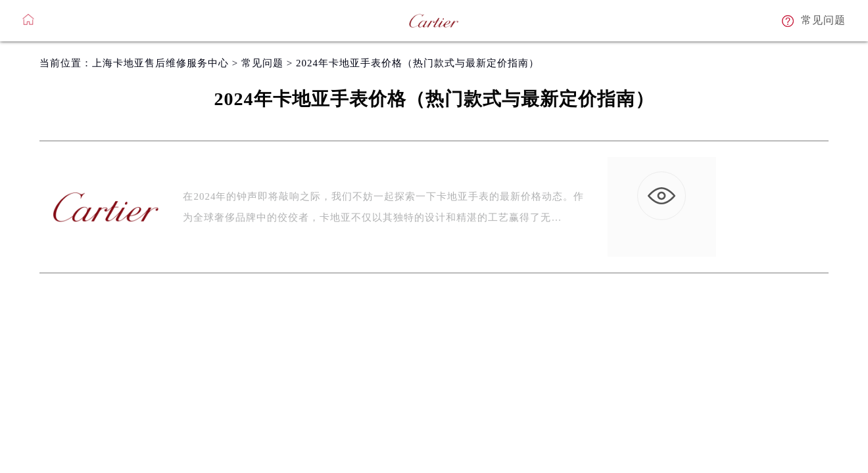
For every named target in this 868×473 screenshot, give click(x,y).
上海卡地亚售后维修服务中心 (160, 63)
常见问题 (262, 63)
